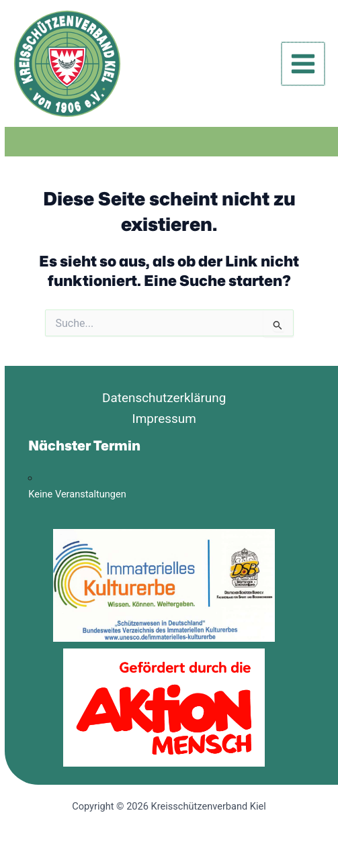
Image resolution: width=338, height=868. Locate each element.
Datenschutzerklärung (164, 398)
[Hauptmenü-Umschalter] (303, 64)
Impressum (164, 419)
